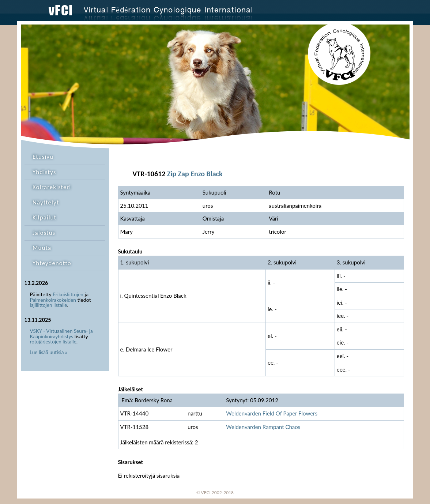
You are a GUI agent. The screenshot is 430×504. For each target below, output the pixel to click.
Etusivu (43, 157)
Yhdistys (44, 172)
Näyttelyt (46, 202)
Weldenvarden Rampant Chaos (263, 427)
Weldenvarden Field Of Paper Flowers (272, 413)
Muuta (42, 248)
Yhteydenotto (52, 263)
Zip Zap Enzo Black (195, 174)
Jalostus (44, 233)
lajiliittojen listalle (49, 305)
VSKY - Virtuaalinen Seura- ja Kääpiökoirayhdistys (61, 334)
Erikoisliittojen (68, 294)
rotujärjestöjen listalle (53, 342)
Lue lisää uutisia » (48, 352)
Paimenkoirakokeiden (53, 300)
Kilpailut (44, 217)
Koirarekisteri (52, 187)
